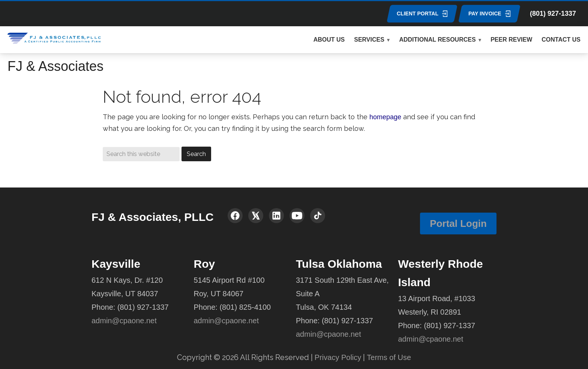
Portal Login (458, 223)
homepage (385, 117)
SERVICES (369, 40)
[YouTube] (297, 216)
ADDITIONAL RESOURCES (437, 40)
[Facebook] (235, 216)
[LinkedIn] (276, 216)
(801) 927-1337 (553, 13)
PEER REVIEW (511, 40)
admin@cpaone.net (124, 321)
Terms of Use (389, 357)
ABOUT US (329, 40)
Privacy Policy (338, 357)
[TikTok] (318, 216)
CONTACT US (561, 40)
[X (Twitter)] (256, 216)
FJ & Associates (55, 66)
